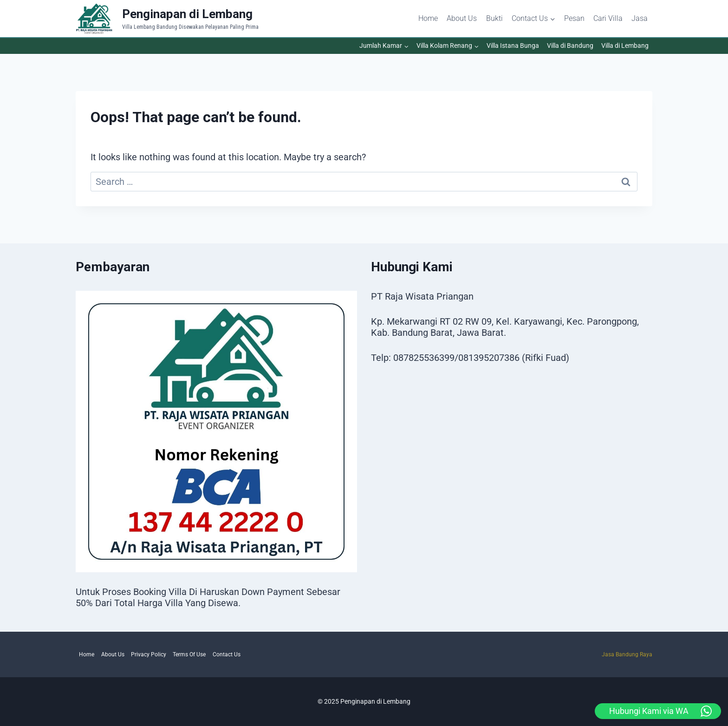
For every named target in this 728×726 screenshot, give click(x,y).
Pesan (574, 18)
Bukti (494, 18)
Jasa (640, 18)
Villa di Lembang (625, 46)
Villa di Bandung (570, 46)
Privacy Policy (149, 654)
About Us (462, 18)
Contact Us (227, 654)
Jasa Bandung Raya (627, 654)
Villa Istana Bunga (513, 46)
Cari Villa (608, 18)
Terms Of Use (189, 654)
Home (428, 18)
